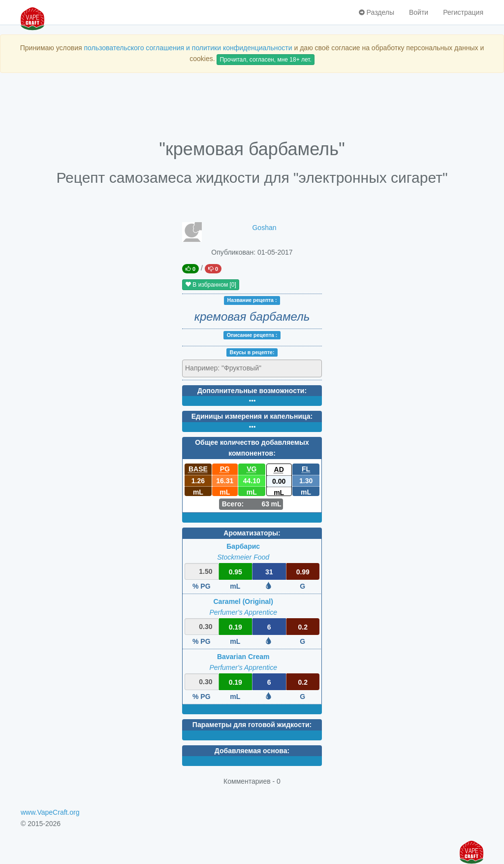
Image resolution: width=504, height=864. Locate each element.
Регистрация (463, 12)
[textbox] (228, 368)
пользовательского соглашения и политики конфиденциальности (188, 48)
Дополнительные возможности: (252, 391)
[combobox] (252, 368)
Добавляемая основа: (252, 751)
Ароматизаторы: (252, 533)
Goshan (264, 228)
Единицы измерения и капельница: (252, 416)
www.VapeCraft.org (50, 812)
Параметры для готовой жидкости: (252, 725)
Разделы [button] (377, 12)
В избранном (211, 285)
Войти (419, 12)
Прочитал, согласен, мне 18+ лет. (265, 60)
